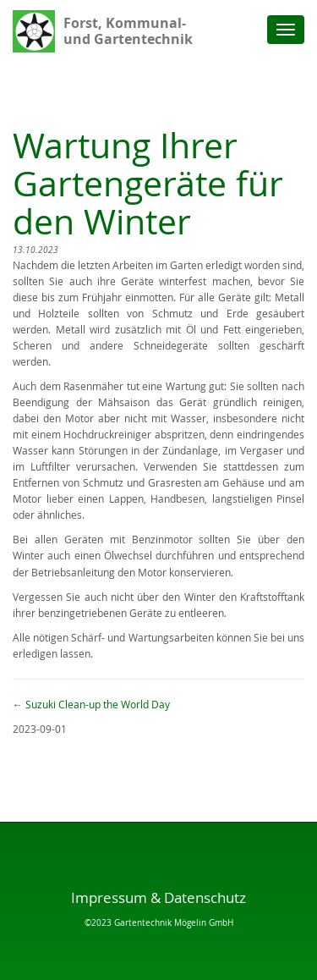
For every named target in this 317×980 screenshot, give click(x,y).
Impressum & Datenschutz (158, 897)
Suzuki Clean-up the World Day (91, 705)
